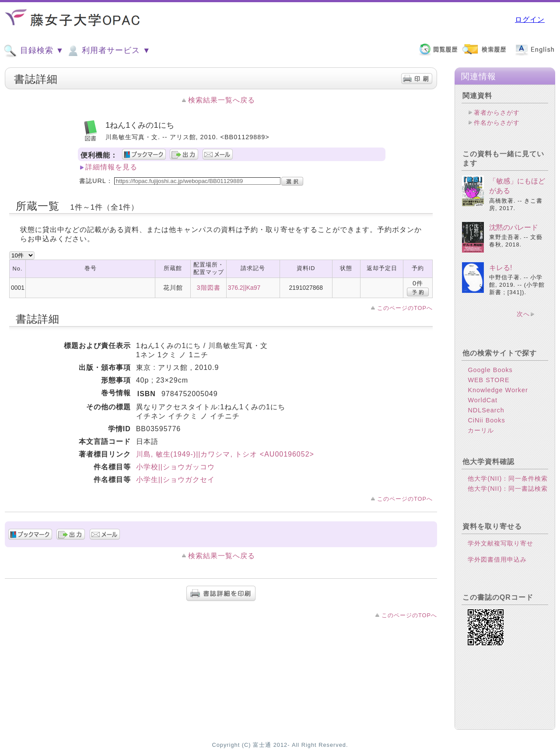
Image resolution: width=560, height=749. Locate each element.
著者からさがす (497, 113)
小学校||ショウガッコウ (175, 467)
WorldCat (483, 400)
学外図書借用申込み (497, 559)
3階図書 (209, 288)
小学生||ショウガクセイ (175, 480)
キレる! (500, 268)
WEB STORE (488, 380)
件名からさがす (497, 123)
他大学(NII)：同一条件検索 (508, 478)
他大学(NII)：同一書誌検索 (508, 489)
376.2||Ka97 (244, 288)
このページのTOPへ (405, 308)
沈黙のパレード (514, 227)
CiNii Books (486, 420)
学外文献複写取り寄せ (500, 543)
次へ (523, 314)
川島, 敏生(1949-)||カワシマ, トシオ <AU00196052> (225, 454)
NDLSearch (486, 410)
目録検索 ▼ (34, 51)
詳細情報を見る (111, 167)
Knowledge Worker (498, 390)
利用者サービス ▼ (108, 51)
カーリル (481, 430)
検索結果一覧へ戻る (222, 100)
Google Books (490, 370)
